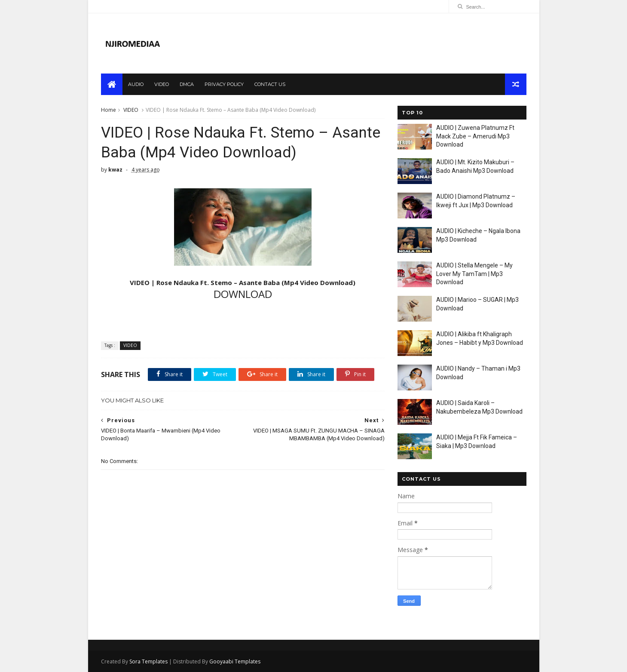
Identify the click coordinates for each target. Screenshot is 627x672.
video (162, 84)
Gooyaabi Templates (235, 661)
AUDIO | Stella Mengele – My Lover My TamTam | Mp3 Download (474, 274)
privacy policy (224, 84)
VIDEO (131, 110)
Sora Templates (148, 661)
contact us (270, 84)
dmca (187, 84)
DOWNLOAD (243, 294)
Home (109, 110)
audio (136, 84)
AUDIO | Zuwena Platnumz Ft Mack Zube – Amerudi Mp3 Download (475, 136)
